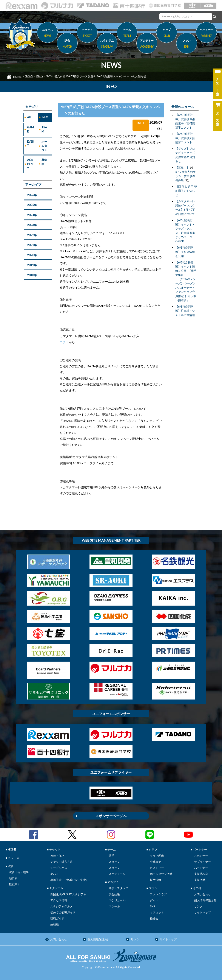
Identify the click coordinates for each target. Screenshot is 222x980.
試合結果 (114, 894)
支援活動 (200, 880)
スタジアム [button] (107, 44)
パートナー (201, 868)
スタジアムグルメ (62, 906)
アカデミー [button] (147, 44)
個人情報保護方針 (205, 900)
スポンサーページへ (111, 816)
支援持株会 (201, 874)
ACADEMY (30, 164)
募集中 (44, 162)
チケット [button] (87, 33)
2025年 (32, 205)
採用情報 (156, 880)
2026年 (32, 195)
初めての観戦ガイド (63, 912)
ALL (29, 117)
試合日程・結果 (19, 872)
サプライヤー (202, 862)
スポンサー (201, 856)
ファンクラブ (158, 894)
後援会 (154, 918)
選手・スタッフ (118, 888)
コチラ (64, 342)
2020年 (32, 255)
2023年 (32, 225)
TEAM (44, 129)
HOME (17, 77)
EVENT (31, 144)
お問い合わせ (202, 894)
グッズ (154, 900)
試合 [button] (67, 44)
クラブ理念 (157, 856)
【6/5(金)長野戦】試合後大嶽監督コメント (185, 138)
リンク (198, 906)
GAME (30, 129)
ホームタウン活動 (161, 874)
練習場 (55, 925)
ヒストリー (157, 868)
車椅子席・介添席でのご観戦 (69, 880)
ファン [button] (187, 44)
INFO (39, 76)
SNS (152, 906)
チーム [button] (127, 33)
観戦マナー (16, 884)
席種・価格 (57, 856)
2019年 (32, 265)
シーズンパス (59, 868)
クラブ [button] (167, 33)
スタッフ (114, 862)
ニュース (47, 33)
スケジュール (117, 874)
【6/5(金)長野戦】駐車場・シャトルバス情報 (185, 311)
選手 (111, 856)
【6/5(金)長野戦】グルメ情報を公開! (185, 252)
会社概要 (156, 862)
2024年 (32, 215)
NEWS (29, 76)
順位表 (13, 878)
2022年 (32, 235)
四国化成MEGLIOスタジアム (68, 894)
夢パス (55, 874)
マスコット (157, 912)
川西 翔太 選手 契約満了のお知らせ (186, 191)
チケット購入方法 (62, 862)
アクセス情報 (59, 900)
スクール (114, 906)
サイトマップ (202, 912)
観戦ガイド (57, 918)
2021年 (32, 245)
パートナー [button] (206, 33)
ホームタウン (44, 146)
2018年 (32, 275)
